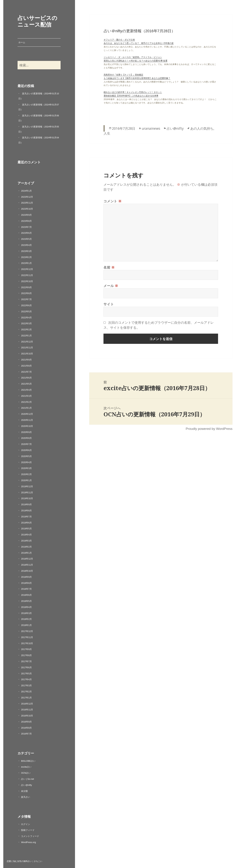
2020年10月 (27, 426)
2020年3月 (26, 468)
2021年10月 (27, 354)
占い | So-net (27, 779)
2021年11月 (27, 348)
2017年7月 (26, 661)
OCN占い (26, 773)
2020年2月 (26, 474)
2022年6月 (26, 305)
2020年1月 (26, 480)
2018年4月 (26, 607)
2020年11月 (27, 420)
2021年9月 (26, 360)
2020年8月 (26, 438)
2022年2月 (26, 330)
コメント (113, 201)
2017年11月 (27, 637)
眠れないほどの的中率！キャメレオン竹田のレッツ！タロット (133, 92)
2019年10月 (27, 498)
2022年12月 (27, 269)
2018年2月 (26, 619)
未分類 (24, 791)
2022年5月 (26, 311)
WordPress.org (28, 842)
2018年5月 (26, 601)
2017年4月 (26, 679)
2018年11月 (27, 565)
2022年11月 (27, 275)
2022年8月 (26, 293)
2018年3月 (26, 613)
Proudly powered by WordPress (209, 429)
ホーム (22, 42)
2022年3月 (26, 323)
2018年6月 (26, 595)
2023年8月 (26, 221)
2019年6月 (26, 523)
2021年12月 (27, 342)
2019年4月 (26, 535)
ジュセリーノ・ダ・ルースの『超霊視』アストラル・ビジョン (133, 57)
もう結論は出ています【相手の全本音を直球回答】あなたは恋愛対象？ (137, 78)
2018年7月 (26, 589)
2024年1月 (26, 191)
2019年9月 (26, 504)
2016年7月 (26, 734)
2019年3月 (26, 541)
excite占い (26, 767)
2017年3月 (26, 686)
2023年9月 (26, 215)
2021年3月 (26, 396)
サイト (109, 304)
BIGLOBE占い (28, 761)
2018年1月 (26, 625)
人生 (107, 133)
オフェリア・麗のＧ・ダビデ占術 (119, 40)
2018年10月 (27, 571)
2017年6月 (26, 667)
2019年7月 (26, 517)
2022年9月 (26, 287)
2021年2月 (26, 402)
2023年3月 (26, 251)
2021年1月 (26, 408)
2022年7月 (26, 299)
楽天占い (26, 797)
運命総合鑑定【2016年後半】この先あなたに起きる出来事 (131, 96)
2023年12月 (27, 197)
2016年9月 (26, 722)
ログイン (26, 824)
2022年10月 (27, 281)
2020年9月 (26, 432)
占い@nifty (26, 785)
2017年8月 (26, 655)
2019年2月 (26, 547)
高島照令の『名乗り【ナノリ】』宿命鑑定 (123, 75)
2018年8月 (26, 583)
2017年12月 (27, 631)
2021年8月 (26, 366)
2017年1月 (26, 698)
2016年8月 (26, 728)
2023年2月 (26, 257)
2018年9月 (26, 577)
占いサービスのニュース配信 (37, 21)
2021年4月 (26, 390)
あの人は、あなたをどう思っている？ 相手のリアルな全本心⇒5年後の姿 (139, 43)
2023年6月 (26, 233)
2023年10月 (27, 209)
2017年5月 (26, 674)
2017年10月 (27, 643)
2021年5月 (26, 384)
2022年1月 (26, 336)
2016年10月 (27, 716)
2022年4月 (26, 318)
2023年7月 (26, 227)
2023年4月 (26, 245)
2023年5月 (26, 239)
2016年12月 (27, 704)
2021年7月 (26, 372)
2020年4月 (26, 462)
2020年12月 (27, 414)
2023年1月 (26, 263)
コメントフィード (30, 836)
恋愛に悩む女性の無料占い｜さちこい (24, 861)
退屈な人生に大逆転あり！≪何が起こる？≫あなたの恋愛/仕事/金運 (136, 61)
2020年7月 (26, 444)
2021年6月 (26, 378)
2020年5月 (26, 456)
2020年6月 (26, 450)
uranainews (151, 128)
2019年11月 (27, 493)
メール (111, 286)
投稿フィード (28, 830)
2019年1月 (26, 553)
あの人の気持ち (202, 128)
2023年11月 (27, 203)
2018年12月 (27, 559)
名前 (109, 267)
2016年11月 (27, 710)
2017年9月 (26, 649)
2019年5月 (26, 529)
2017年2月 (26, 692)
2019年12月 (27, 486)
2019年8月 (26, 511)
